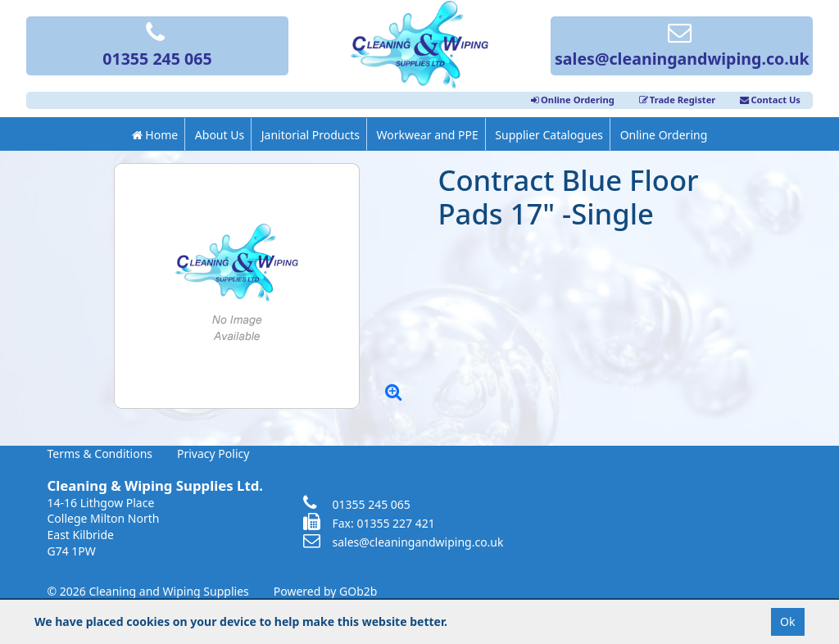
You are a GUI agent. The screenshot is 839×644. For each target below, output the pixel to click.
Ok (787, 621)
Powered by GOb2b (326, 591)
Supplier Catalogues (549, 135)
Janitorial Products (311, 135)
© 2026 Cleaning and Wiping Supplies (148, 591)
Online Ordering (573, 100)
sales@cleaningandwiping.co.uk (682, 47)
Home (155, 135)
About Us (220, 135)
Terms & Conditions (100, 454)
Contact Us (770, 100)
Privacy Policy (213, 454)
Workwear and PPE (428, 135)
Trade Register (678, 100)
